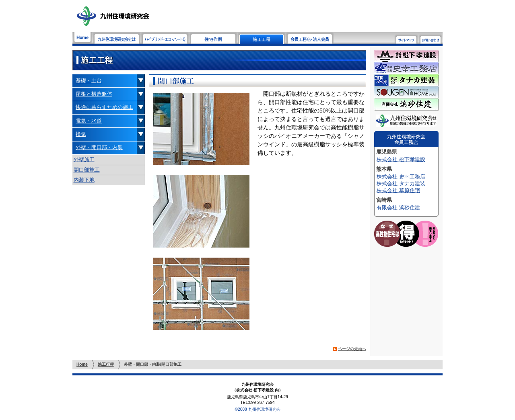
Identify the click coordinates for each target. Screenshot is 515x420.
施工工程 (262, 38)
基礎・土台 (89, 81)
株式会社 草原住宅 (398, 190)
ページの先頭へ (352, 349)
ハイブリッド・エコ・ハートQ (165, 38)
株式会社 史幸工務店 (401, 177)
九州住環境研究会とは (117, 38)
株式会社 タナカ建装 (401, 183)
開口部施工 (87, 170)
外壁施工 (84, 159)
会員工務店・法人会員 (310, 38)
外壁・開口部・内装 (99, 147)
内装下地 (84, 180)
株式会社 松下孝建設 (401, 159)
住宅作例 (213, 38)
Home (82, 38)
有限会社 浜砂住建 (398, 208)
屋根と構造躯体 (94, 94)
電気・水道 (89, 121)
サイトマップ (406, 39)
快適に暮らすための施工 (104, 107)
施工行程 (106, 364)
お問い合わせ (431, 39)
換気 (81, 134)
